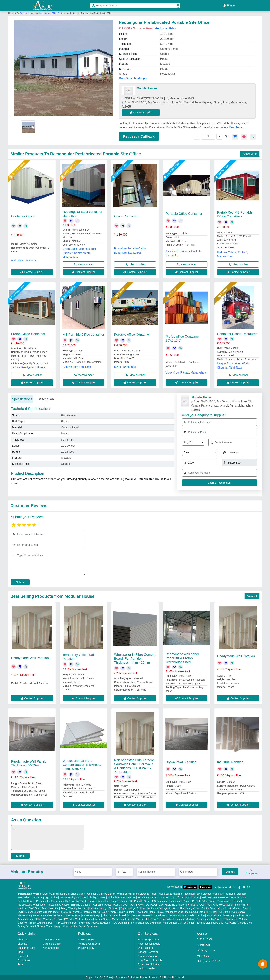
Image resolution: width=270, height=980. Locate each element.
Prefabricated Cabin (180, 901)
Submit (20, 581)
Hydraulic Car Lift (170, 897)
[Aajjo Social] (230, 886)
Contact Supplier (141, 112)
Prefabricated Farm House (50, 901)
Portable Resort (96, 901)
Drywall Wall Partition (181, 761)
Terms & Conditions (89, 943)
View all (252, 596)
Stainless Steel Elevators (215, 897)
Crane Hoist (225, 908)
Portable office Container (132, 334)
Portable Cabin (77, 893)
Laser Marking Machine (55, 893)
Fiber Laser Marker (146, 911)
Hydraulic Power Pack (199, 904)
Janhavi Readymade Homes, (29, 367)
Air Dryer (59, 919)
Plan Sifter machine (51, 915)
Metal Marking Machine (171, 911)
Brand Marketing (147, 955)
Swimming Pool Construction (94, 922)
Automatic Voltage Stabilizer (163, 908)
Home (11, 13)
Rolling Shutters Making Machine (112, 919)
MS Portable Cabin (117, 901)
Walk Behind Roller (128, 893)
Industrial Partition (230, 761)
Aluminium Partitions (224, 893)
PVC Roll (212, 911)
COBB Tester (25, 911)
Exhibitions (24, 960)
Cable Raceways (92, 915)
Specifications (22, 398)
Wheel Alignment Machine (181, 919)
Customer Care (26, 947)
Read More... (237, 127)
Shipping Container (81, 904)
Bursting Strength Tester (46, 911)
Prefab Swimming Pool (41, 922)
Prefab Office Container (28, 333)
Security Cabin (238, 897)
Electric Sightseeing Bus (210, 922)
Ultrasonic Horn (72, 915)
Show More (250, 153)
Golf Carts (230, 922)
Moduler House (147, 88)
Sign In (229, 5)
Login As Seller (146, 968)
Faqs (20, 964)
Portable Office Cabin (204, 901)
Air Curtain (225, 911)
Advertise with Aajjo (149, 943)
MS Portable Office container (83, 334)
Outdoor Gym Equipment (182, 922)
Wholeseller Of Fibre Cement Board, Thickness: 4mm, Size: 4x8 (82, 764)
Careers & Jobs (52, 943)
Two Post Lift (158, 919)
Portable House (26, 901)
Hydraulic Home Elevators (121, 897)
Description (46, 398)
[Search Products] (91, 5)
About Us (23, 939)
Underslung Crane (190, 908)
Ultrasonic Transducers (154, 915)
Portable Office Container (184, 213)
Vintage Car (244, 922)
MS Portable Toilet (76, 901)
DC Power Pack (155, 904)
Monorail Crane (241, 908)
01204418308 (205, 939)
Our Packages (146, 947)
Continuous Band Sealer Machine (187, 915)
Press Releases (52, 939)
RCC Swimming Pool (123, 922)
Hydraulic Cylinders (175, 904)
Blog (20, 951)
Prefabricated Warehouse (31, 904)
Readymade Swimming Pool (151, 922)
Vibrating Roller (148, 893)
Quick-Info (23, 955)
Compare (251, 871)
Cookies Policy (86, 939)
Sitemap (22, 943)
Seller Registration (148, 939)
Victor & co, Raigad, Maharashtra (186, 372)
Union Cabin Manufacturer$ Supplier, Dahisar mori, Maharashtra (79, 252)
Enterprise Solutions (149, 964)
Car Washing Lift (140, 919)
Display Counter (97, 897)
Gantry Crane (209, 908)
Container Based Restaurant (238, 333)
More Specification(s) (133, 78)
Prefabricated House (58, 904)
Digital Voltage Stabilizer (133, 908)
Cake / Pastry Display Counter (118, 911)
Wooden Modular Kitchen (79, 919)
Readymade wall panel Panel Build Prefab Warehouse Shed (182, 657)
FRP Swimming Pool (66, 922)
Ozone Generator (88, 926)
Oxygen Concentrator (66, 926)
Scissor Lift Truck (190, 897)
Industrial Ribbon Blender (197, 893)
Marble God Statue (195, 911)
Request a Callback (139, 136)
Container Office (23, 216)
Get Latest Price (166, 28)
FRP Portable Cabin (139, 901)
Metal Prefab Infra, (125, 366)
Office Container (59, 13)
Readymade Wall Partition (30, 657)
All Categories (51, 947)
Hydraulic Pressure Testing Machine (81, 911)
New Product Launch (150, 960)
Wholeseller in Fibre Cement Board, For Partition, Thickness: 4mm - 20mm (135, 658)
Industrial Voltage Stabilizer (104, 908)
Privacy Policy (86, 947)
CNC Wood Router (223, 904)
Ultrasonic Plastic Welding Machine (121, 915)
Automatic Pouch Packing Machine (225, 915)
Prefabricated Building (229, 901)
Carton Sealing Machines (73, 897)
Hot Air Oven (137, 904)
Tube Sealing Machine (170, 893)
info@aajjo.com (206, 950)
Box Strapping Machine (45, 897)
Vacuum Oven (121, 904)
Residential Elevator (148, 897)
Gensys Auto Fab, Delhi (77, 366)
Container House (102, 904)
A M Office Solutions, (24, 260)
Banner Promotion (148, 951)
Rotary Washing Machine (74, 908)
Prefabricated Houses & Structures (33, 13)
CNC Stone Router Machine (44, 908)
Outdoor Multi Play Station (101, 893)
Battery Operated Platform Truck (35, 926)
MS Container (160, 901)
